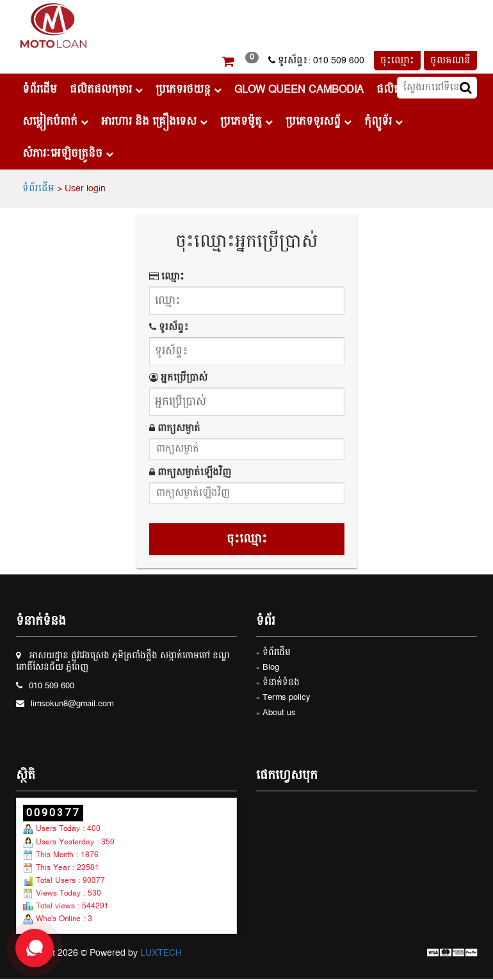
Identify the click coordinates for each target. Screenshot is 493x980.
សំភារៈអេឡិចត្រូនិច (68, 154)
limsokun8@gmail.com (72, 705)
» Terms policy (283, 698)
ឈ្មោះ (167, 277)
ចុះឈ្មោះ (397, 61)
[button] (228, 63)
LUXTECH (161, 953)
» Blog (268, 668)
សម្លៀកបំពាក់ (55, 122)
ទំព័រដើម (40, 90)
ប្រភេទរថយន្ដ (189, 90)
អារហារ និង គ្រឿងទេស (154, 122)
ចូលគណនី (450, 61)
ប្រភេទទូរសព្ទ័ (319, 122)
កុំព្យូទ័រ (384, 122)
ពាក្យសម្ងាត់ (175, 429)
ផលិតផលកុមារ (106, 90)
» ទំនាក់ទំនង (278, 684)
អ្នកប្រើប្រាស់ (178, 378)
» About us (276, 714)
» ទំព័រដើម (273, 653)
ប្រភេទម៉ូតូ (247, 122)
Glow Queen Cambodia (299, 90)
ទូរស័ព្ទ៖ (169, 328)
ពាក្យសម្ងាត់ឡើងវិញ (190, 473)
